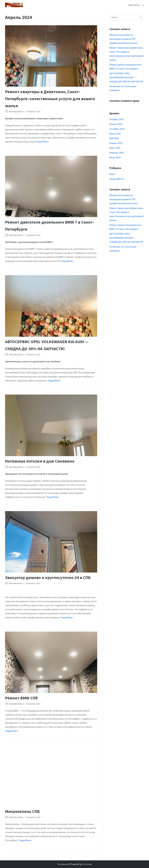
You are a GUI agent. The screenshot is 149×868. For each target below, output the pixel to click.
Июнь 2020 (115, 134)
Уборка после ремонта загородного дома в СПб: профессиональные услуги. (124, 39)
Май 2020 (114, 138)
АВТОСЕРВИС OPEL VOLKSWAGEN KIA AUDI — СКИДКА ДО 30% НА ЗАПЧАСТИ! (126, 77)
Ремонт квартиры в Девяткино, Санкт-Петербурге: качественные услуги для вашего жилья (50, 99)
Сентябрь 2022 (117, 129)
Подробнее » (42, 142)
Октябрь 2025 (116, 119)
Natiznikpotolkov (16, 112)
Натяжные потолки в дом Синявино (40, 461)
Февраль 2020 (117, 153)
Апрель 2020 (116, 143)
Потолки (87, 864)
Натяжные (63, 864)
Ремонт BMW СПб (21, 698)
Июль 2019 (115, 157)
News (112, 174)
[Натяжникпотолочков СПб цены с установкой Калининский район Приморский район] (14, 5)
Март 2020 (115, 148)
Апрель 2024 (116, 124)
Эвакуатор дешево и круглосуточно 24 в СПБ (48, 577)
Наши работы (117, 179)
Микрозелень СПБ (22, 811)
